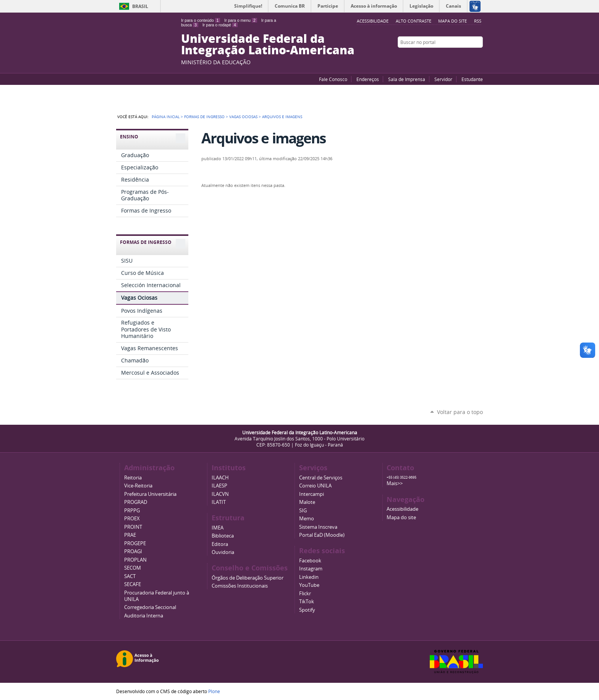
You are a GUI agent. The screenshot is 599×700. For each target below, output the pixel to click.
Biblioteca (223, 536)
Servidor (443, 79)
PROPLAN (135, 560)
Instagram (479, 57)
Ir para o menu (240, 20)
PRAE (130, 535)
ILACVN (220, 494)
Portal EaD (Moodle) (322, 535)
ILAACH (220, 478)
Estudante (472, 79)
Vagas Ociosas (243, 117)
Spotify (307, 610)
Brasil (140, 6)
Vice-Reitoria (138, 486)
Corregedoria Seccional (150, 607)
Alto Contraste (414, 21)
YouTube (450, 57)
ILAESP (219, 486)
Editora (220, 544)
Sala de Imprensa (407, 79)
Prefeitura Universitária (150, 494)
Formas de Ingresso (204, 117)
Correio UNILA (315, 486)
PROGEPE (135, 543)
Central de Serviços (321, 478)
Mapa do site (452, 21)
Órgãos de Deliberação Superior (248, 578)
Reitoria (133, 478)
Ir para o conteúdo (201, 20)
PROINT (133, 527)
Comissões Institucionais (240, 586)
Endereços (368, 79)
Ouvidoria (223, 552)
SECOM (133, 568)
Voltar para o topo (460, 412)
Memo (307, 519)
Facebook (460, 57)
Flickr (469, 57)
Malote (307, 502)
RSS (478, 21)
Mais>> (395, 483)
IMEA (218, 528)
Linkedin (309, 577)
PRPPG (132, 511)
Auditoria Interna (144, 616)
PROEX (132, 519)
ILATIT (219, 502)
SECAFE (133, 584)
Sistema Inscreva (318, 527)
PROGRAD (136, 502)
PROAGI (133, 551)
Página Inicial (166, 117)
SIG (303, 511)
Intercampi (312, 494)
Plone (214, 691)
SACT (130, 576)
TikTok (307, 602)
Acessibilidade (402, 509)
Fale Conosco (333, 79)
